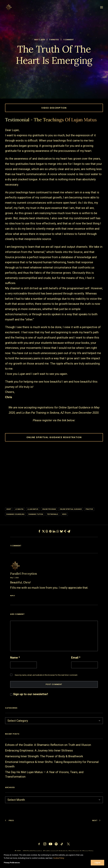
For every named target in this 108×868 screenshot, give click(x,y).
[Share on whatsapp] (58, 531)
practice (89, 509)
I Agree (97, 863)
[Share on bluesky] (61, 531)
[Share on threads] (47, 531)
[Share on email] (69, 531)
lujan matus (33, 509)
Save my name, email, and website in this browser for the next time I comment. (46, 675)
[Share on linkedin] (54, 531)
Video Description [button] (54, 108)
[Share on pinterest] (50, 531)
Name (15, 658)
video (64, 514)
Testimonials (53, 514)
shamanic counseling (15, 514)
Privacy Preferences (12, 863)
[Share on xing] (65, 531)
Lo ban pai (19, 509)
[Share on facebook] (39, 531)
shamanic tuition (36, 514)
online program (49, 509)
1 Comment (68, 40)
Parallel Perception (24, 574)
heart (9, 509)
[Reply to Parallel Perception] (54, 595)
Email (76, 658)
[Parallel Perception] (9, 7)
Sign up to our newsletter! (31, 694)
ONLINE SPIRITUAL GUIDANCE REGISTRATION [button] (54, 437)
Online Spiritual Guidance (71, 509)
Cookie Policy (59, 858)
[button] (102, 7)
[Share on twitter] (43, 531)
